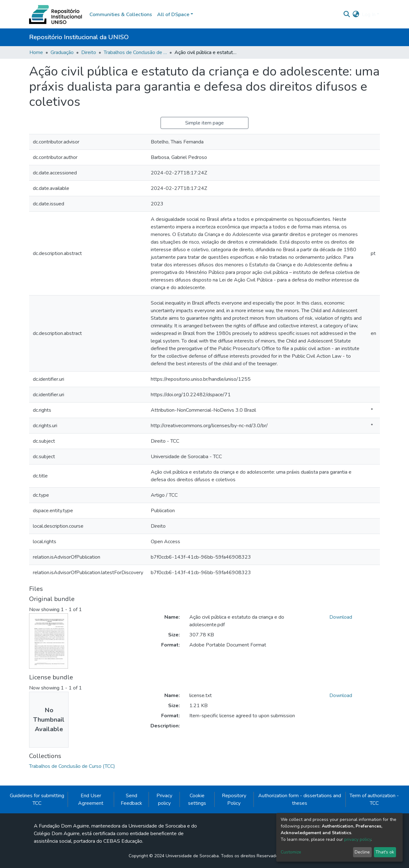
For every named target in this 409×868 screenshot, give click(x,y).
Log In (369, 15)
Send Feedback (131, 799)
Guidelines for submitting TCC (37, 799)
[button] (356, 15)
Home (36, 52)
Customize (291, 852)
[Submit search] (347, 15)
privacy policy (358, 839)
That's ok (385, 852)
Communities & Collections (121, 15)
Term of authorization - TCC (374, 799)
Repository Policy (234, 799)
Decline (362, 852)
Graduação (62, 52)
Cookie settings (197, 799)
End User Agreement (91, 799)
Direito (89, 52)
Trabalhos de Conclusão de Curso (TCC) (135, 52)
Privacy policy (164, 799)
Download (341, 617)
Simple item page (204, 123)
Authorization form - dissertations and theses (300, 799)
